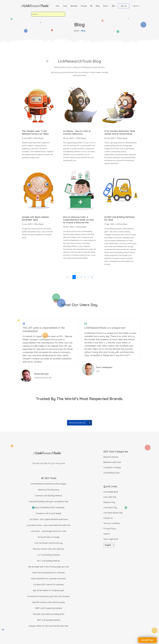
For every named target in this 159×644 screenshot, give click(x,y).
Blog (98, 6)
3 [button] (81, 277)
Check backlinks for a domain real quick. (49, 579)
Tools (65, 6)
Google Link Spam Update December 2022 (35, 218)
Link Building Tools (112, 473)
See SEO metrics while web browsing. (49, 602)
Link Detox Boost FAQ (113, 513)
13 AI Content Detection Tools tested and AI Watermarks (120, 132)
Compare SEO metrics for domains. (49, 584)
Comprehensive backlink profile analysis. (49, 484)
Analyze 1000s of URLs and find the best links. (49, 626)
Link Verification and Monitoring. (49, 543)
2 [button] (78, 277)
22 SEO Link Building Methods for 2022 (119, 218)
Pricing (84, 6)
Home (76, 31)
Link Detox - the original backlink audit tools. (49, 519)
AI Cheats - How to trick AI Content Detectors (77, 132)
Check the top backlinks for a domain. (49, 573)
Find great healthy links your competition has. (49, 502)
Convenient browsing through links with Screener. (49, 596)
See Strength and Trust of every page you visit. (49, 567)
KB (91, 6)
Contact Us (108, 518)
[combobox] (48, 14)
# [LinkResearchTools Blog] (47, 61)
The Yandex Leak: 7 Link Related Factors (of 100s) (35, 132)
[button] (106, 6)
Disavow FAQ (109, 502)
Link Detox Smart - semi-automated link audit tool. (49, 525)
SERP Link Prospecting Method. (49, 608)
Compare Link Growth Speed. (49, 513)
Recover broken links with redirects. (49, 549)
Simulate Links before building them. (49, 614)
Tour (58, 6)
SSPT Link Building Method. (49, 620)
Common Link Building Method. (49, 496)
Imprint (107, 534)
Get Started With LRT (81, 423)
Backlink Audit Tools (112, 462)
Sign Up (124, 6)
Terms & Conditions (112, 523)
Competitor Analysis (112, 467)
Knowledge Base (111, 492)
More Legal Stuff (111, 539)
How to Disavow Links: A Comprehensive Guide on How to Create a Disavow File (78, 220)
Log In (136, 6)
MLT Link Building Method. (49, 561)
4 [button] (85, 277)
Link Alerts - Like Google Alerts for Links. (49, 531)
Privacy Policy (110, 529)
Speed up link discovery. (49, 490)
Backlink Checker (111, 457)
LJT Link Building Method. (49, 555)
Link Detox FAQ (110, 508)
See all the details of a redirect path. (49, 590)
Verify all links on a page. (49, 537)
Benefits (74, 6)
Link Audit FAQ (110, 497)
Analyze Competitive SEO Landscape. (49, 507)
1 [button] (74, 277)
